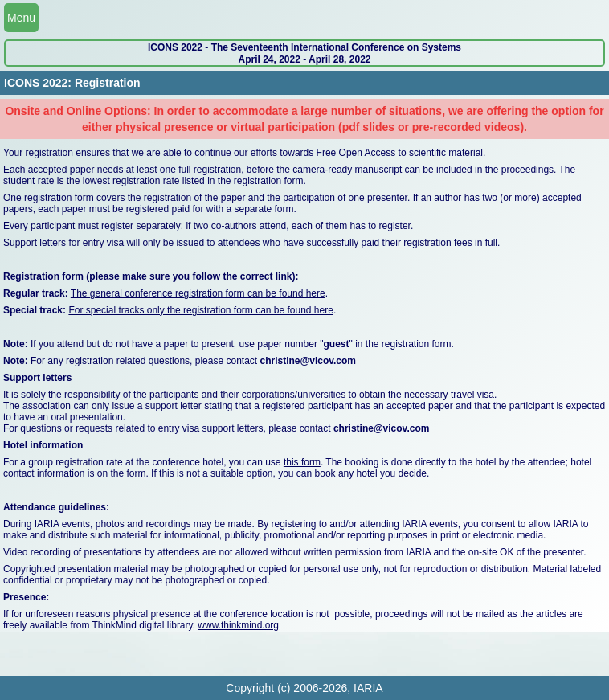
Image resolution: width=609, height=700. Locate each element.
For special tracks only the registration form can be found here (201, 310)
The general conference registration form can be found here (198, 293)
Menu (21, 18)
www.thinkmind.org (238, 625)
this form (302, 462)
